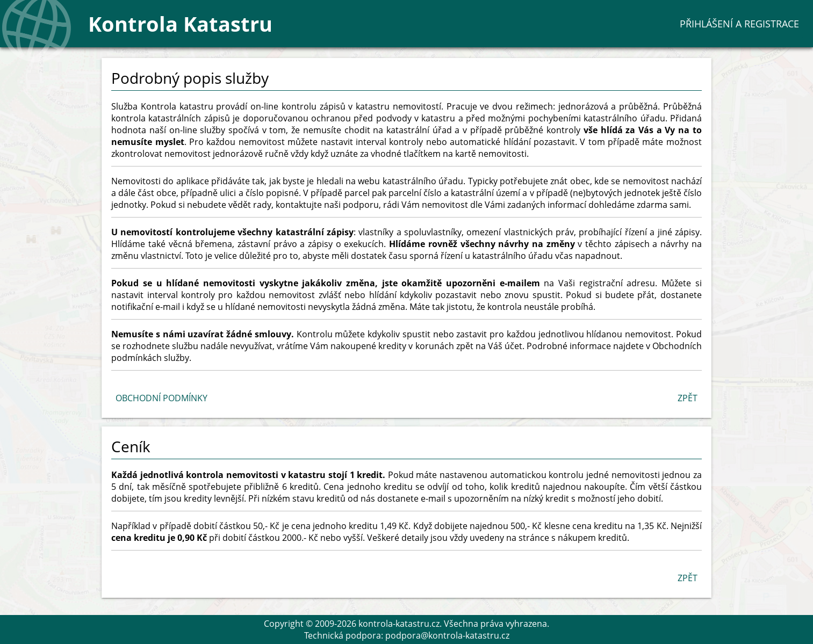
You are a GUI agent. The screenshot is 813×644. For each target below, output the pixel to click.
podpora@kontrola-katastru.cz (447, 635)
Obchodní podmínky (161, 398)
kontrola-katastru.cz (399, 624)
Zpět (688, 398)
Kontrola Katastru (180, 24)
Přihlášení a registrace (739, 24)
